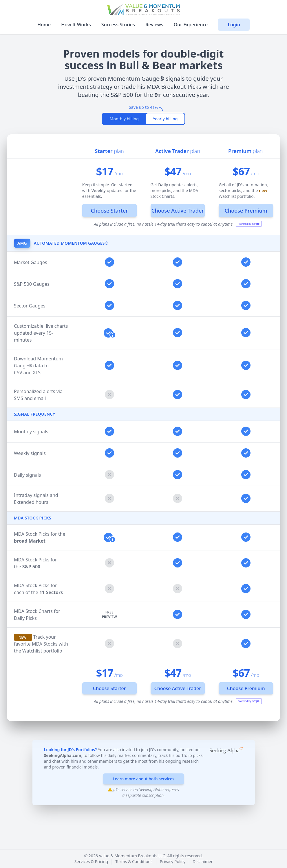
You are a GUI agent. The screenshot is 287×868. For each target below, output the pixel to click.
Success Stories (119, 25)
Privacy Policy (173, 861)
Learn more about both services (143, 779)
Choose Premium (246, 211)
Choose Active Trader (178, 211)
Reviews (155, 25)
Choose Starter (109, 211)
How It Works (77, 25)
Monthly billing (124, 119)
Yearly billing (165, 119)
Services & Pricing (91, 861)
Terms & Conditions (134, 861)
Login (234, 25)
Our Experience (191, 25)
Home (45, 25)
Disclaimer (203, 861)
